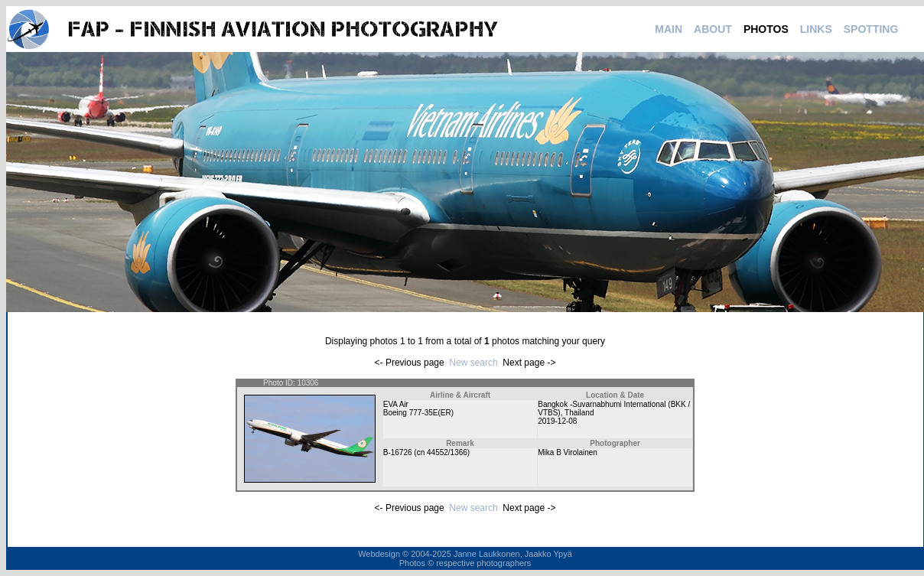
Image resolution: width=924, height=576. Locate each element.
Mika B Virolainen (568, 452)
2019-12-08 (557, 421)
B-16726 (398, 452)
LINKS (816, 29)
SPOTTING (871, 29)
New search (473, 363)
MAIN (669, 29)
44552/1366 (447, 452)
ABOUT (713, 29)
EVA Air (396, 404)
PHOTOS (766, 29)
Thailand (579, 413)
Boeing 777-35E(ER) (418, 413)
